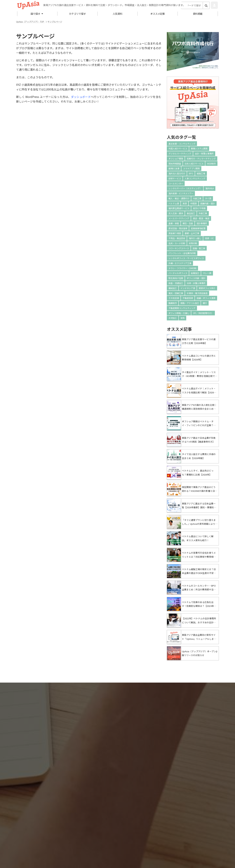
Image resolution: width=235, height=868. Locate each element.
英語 (185, 203)
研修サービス (175, 178)
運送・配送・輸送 (201, 218)
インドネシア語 (188, 288)
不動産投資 (188, 298)
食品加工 (191, 213)
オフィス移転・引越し (179, 313)
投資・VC (209, 238)
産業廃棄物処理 (198, 228)
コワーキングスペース (179, 248)
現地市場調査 (175, 163)
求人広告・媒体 (176, 213)
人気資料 (117, 14)
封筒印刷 (193, 243)
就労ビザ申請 (199, 208)
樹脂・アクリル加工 (190, 303)
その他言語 (174, 298)
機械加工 (173, 288)
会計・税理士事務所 (204, 153)
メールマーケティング (179, 218)
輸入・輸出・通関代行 (179, 198)
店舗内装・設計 (208, 203)
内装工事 (197, 198)
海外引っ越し (195, 238)
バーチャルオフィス (178, 273)
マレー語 (207, 273)
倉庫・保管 (174, 223)
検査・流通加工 (176, 283)
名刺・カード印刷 (177, 243)
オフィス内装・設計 (196, 278)
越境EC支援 (174, 168)
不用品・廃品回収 (177, 238)
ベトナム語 (174, 203)
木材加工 (173, 318)
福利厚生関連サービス (179, 208)
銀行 (205, 303)
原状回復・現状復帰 (178, 228)
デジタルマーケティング (180, 153)
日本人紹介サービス (194, 163)
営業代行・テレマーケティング (201, 158)
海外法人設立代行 (177, 173)
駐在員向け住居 (176, 278)
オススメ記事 (158, 14)
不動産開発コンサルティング (182, 308)
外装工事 (203, 213)
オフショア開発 (176, 158)
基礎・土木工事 (192, 233)
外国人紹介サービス (178, 148)
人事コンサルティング (195, 178)
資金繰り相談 (175, 233)
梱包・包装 (188, 223)
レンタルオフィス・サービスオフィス (186, 258)
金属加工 (195, 273)
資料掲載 (198, 14)
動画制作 (173, 303)
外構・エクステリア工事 (180, 263)
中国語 (194, 203)
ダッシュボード (81, 97)
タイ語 (208, 198)
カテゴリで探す (77, 14)
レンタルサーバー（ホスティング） (185, 188)
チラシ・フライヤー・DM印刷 (182, 268)
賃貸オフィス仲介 (207, 288)
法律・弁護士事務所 (196, 283)
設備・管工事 (199, 248)
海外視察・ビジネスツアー (181, 193)
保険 (183, 318)
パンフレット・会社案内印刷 (182, 253)
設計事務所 (202, 223)
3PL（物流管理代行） (203, 313)
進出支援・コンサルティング (182, 144)
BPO (191, 173)
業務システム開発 (199, 148)
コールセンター (176, 183)
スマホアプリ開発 (191, 168)
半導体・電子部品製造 (197, 293)
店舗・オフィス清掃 (206, 298)
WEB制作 (211, 163)
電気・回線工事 (176, 293)
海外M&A (210, 188)
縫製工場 (201, 173)
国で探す (37, 14)
